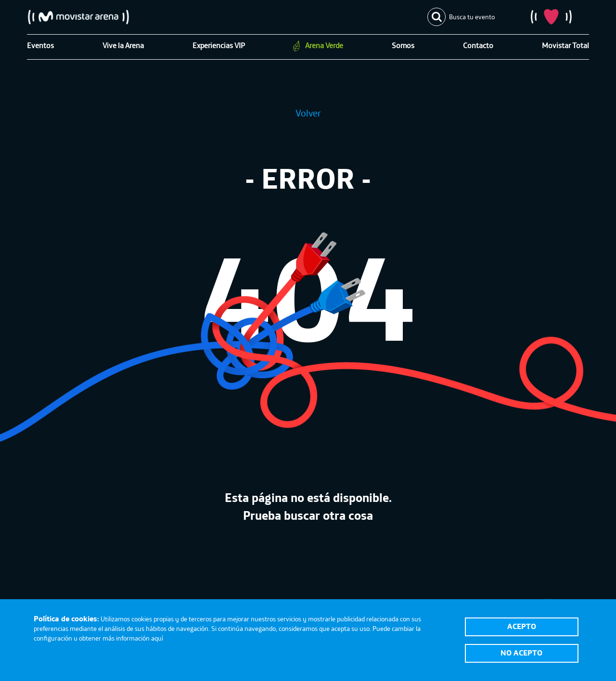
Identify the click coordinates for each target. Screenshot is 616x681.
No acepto (521, 653)
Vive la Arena (123, 45)
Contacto (478, 45)
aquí (157, 638)
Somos (403, 45)
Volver (308, 113)
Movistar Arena (78, 17)
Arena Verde (324, 45)
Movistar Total (565, 45)
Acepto (522, 626)
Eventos (40, 45)
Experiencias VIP (219, 45)
